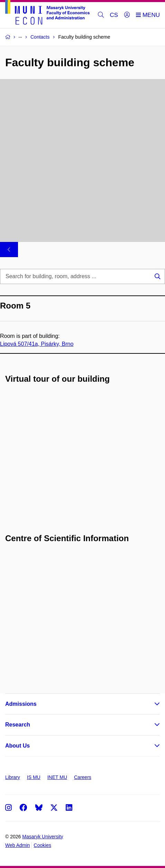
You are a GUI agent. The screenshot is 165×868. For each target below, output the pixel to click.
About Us (17, 746)
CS (114, 15)
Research (18, 725)
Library (13, 777)
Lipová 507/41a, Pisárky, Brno (37, 344)
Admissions (21, 704)
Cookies (42, 845)
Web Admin (17, 845)
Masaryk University (43, 837)
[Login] (127, 15)
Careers (83, 777)
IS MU (34, 777)
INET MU (57, 777)
